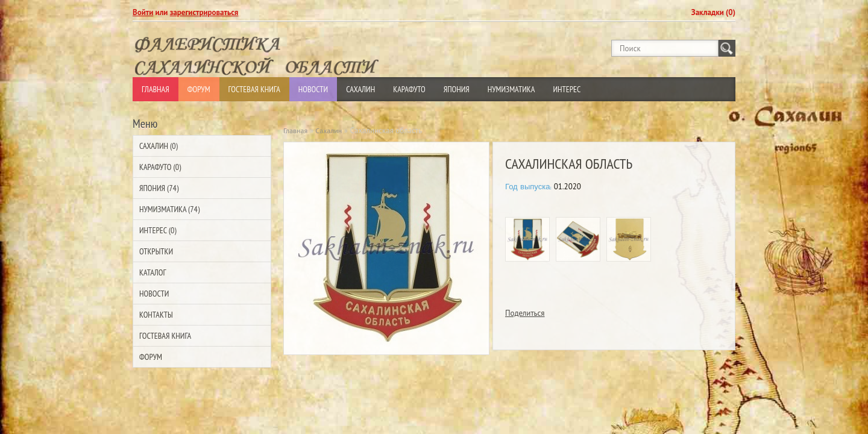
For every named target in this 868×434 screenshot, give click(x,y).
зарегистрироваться (204, 12)
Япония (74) (159, 188)
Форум (199, 89)
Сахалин (360, 89)
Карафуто (409, 89)
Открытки (156, 251)
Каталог (153, 272)
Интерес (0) (158, 230)
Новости (313, 89)
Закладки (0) (713, 12)
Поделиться (525, 313)
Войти (143, 12)
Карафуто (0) (160, 167)
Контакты (156, 315)
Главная (156, 89)
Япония (457, 89)
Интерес (567, 89)
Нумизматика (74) (169, 209)
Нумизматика (511, 89)
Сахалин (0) (159, 146)
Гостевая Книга (254, 89)
